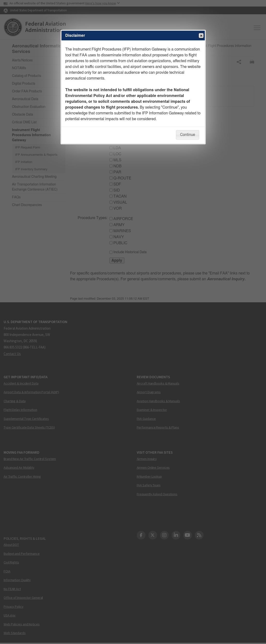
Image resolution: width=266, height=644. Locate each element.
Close (201, 36)
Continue (188, 135)
